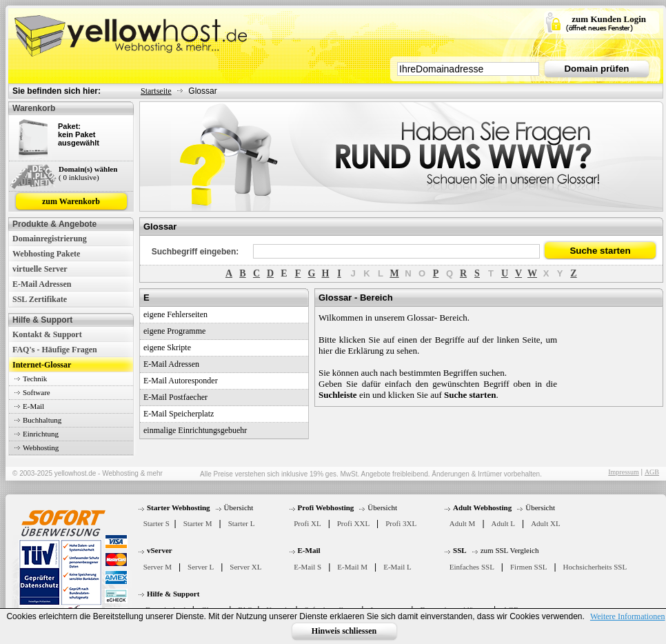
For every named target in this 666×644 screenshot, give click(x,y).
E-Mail (33, 406)
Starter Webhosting (179, 507)
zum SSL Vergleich (510, 550)
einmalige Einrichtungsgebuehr (195, 430)
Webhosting (41, 447)
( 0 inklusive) (79, 177)
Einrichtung (41, 434)
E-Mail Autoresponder (181, 381)
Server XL (245, 567)
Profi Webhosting (326, 507)
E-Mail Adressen (42, 284)
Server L (201, 567)
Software (37, 392)
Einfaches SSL (472, 567)
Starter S (157, 523)
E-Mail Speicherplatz (179, 414)
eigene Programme (174, 331)
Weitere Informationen (628, 616)
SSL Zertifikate (40, 299)
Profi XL (307, 523)
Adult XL (545, 523)
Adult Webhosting (482, 507)
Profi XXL (353, 523)
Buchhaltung (42, 420)
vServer (160, 550)
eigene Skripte (167, 348)
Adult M (463, 523)
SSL (460, 550)
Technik (35, 379)
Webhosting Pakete (46, 254)
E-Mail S (307, 567)
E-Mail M (352, 567)
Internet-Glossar (42, 365)
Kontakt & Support (47, 334)
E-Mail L (397, 567)
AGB (652, 472)
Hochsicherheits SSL (595, 567)
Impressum (623, 472)
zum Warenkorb (71, 201)
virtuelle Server (40, 269)
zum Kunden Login (609, 19)
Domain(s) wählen (88, 169)
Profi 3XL (401, 523)
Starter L (242, 523)
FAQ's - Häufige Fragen (55, 350)
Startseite (156, 91)
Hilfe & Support (173, 594)
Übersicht (239, 507)
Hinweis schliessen (344, 631)
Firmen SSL (528, 567)
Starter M (198, 523)
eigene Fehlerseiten (175, 314)
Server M (158, 567)
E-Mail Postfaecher (175, 397)
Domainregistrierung (50, 239)
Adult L (504, 523)
